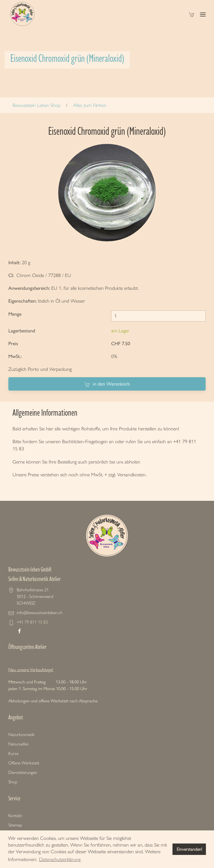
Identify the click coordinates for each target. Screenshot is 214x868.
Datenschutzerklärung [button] (60, 859)
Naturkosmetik (21, 735)
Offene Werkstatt (24, 763)
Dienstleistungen (23, 772)
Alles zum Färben (90, 105)
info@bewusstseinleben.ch (40, 613)
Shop (13, 782)
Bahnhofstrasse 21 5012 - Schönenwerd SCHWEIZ (35, 596)
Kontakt (15, 816)
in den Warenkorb (107, 384)
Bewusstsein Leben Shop (37, 105)
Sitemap (15, 825)
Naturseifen (19, 744)
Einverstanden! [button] (189, 849)
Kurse (13, 753)
